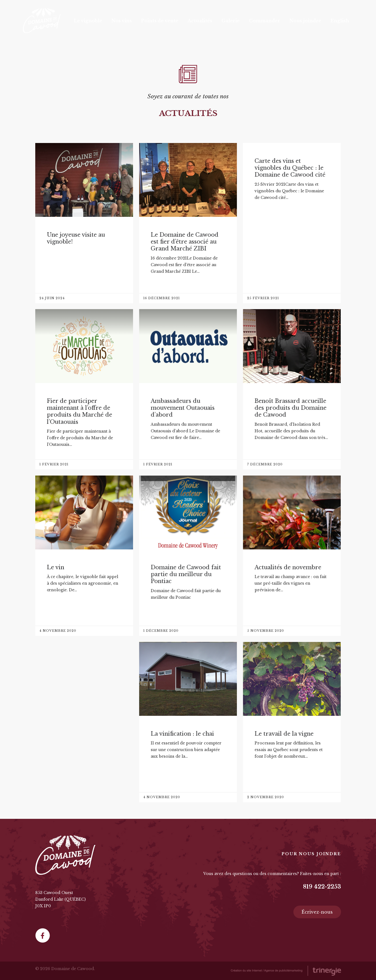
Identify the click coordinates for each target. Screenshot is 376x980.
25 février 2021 (263, 298)
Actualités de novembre (288, 567)
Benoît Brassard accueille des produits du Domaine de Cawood (290, 408)
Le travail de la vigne (284, 734)
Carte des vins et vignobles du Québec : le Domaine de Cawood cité (290, 168)
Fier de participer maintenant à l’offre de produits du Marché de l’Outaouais (79, 411)
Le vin (56, 567)
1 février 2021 (54, 464)
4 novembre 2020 (58, 631)
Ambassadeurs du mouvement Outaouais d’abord (183, 408)
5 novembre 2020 (266, 631)
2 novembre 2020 (266, 797)
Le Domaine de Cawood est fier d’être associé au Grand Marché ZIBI (185, 242)
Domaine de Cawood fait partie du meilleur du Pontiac (186, 574)
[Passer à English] (340, 21)
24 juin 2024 (52, 298)
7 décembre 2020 (265, 464)
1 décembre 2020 (161, 631)
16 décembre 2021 (162, 298)
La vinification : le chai (182, 734)
